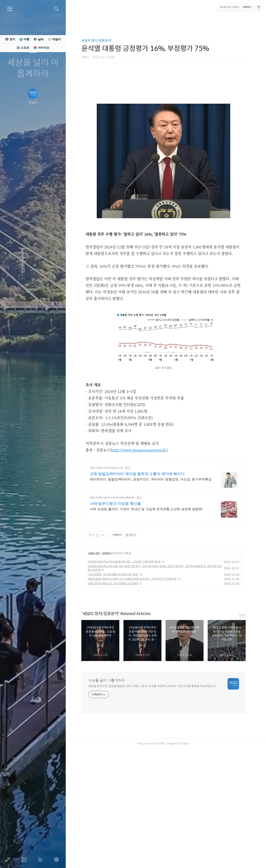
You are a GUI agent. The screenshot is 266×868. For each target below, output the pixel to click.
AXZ (163, 858)
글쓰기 (9, 860)
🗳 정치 (10, 39)
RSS (41, 860)
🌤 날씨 (39, 39)
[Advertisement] (164, 106)
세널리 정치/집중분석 (96, 41)
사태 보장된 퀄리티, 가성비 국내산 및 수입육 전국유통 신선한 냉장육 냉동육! (146, 624)
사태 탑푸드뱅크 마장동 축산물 (115, 619)
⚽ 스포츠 (23, 48)
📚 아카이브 (41, 48)
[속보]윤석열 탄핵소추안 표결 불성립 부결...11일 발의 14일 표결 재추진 (124, 677)
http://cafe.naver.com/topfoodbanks (112, 612)
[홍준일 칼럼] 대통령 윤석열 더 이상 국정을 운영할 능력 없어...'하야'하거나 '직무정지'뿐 (132, 694)
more (242, 730)
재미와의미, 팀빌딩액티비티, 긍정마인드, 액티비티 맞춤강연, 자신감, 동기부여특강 (151, 594)
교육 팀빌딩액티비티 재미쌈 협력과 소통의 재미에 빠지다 (137, 589)
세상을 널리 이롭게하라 (33, 68)
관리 (57, 860)
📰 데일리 (54, 39)
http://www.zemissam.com (106, 583)
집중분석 (107, 668)
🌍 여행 (24, 39)
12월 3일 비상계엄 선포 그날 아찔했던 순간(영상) (113, 698)
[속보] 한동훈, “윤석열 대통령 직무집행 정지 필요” (113, 689)
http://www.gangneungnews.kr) (140, 507)
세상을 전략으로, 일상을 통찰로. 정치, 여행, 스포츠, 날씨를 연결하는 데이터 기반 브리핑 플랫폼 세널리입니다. (152, 801)
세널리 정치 (94, 668)
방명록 (25, 860)
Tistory (185, 858)
